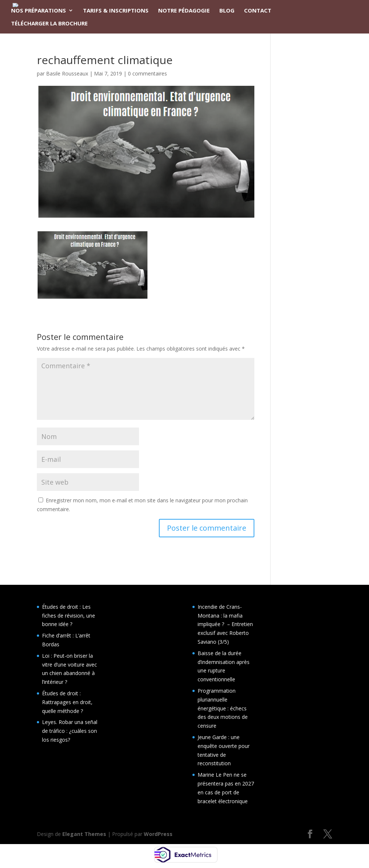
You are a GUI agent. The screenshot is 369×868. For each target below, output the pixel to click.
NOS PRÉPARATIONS (39, 11)
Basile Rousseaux (67, 73)
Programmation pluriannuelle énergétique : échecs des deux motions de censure (223, 708)
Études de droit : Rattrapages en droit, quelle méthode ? (67, 702)
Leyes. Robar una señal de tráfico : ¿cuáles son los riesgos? (70, 731)
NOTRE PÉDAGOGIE (184, 11)
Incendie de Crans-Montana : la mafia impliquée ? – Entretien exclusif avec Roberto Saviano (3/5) (225, 624)
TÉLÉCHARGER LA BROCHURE (49, 24)
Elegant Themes (84, 834)
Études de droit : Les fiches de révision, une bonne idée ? (69, 616)
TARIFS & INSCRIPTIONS (116, 11)
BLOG (227, 11)
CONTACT (258, 11)
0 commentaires (147, 73)
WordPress (158, 834)
